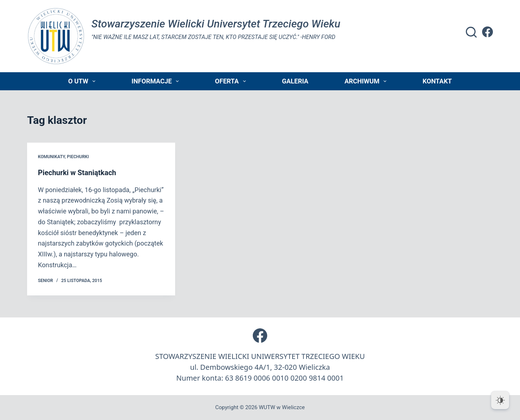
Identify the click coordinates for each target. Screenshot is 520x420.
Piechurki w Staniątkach (77, 173)
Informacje (157, 81)
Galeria (295, 81)
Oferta (232, 81)
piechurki (78, 157)
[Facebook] (487, 32)
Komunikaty (51, 157)
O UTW (83, 81)
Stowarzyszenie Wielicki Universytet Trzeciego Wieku (216, 24)
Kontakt (437, 81)
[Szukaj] (471, 32)
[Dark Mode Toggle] (500, 400)
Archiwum (367, 81)
